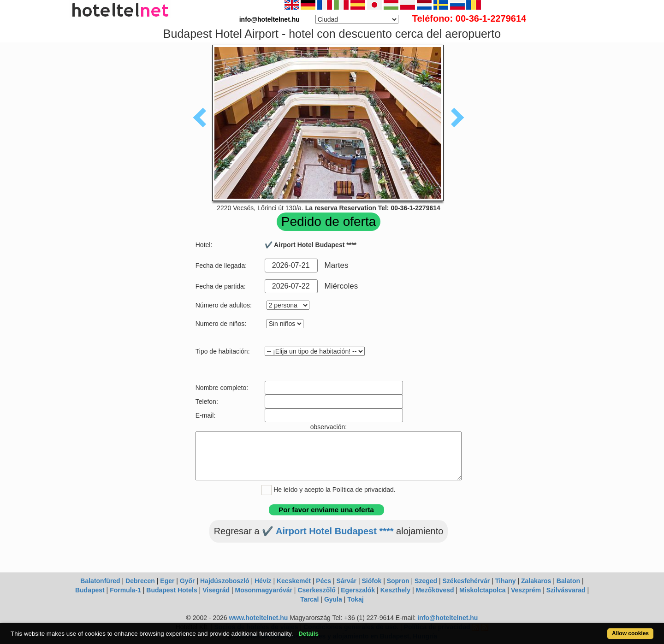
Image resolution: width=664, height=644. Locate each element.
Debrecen (140, 581)
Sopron (398, 581)
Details (308, 634)
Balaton (568, 581)
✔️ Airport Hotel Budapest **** (328, 531)
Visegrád (216, 590)
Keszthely (395, 590)
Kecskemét (294, 581)
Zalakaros (536, 581)
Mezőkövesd (435, 590)
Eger (167, 581)
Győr (187, 581)
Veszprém (526, 590)
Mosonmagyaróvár (263, 590)
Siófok (371, 581)
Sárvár (346, 581)
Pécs (323, 581)
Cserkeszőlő (316, 590)
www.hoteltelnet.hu (258, 618)
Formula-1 (125, 590)
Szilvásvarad (566, 590)
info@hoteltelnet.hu (448, 618)
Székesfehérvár (466, 581)
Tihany (506, 581)
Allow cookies (630, 633)
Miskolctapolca (482, 590)
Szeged (426, 581)
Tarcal (309, 599)
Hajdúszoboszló (225, 581)
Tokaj (356, 599)
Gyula (333, 599)
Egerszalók (358, 590)
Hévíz (263, 581)
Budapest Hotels (172, 590)
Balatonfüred (100, 581)
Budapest (90, 590)
